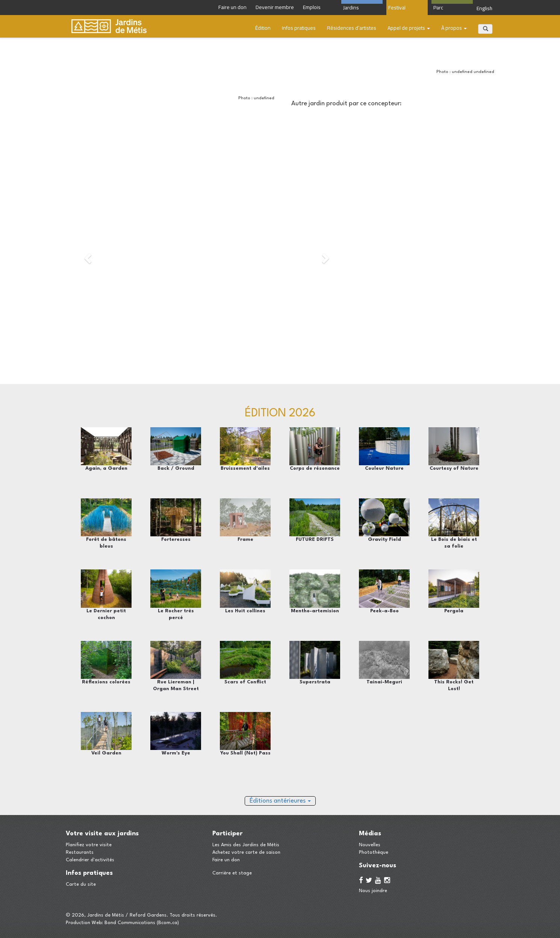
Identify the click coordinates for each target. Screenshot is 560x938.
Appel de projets (409, 28)
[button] (87, 256)
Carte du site (81, 884)
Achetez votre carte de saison (246, 852)
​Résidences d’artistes (352, 28)
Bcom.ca (168, 923)
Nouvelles (370, 845)
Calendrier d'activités (90, 860)
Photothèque (374, 852)
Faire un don (226, 860)
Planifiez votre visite (89, 845)
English (484, 8)
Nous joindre (373, 891)
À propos (454, 28)
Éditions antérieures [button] (280, 801)
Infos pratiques (299, 28)
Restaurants (80, 852)
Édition (263, 28)
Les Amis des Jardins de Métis (246, 845)
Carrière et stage (232, 873)
